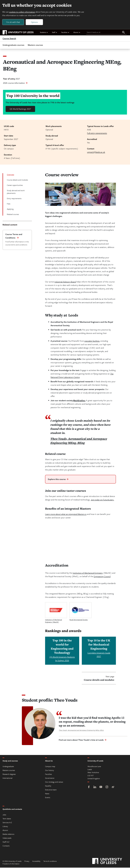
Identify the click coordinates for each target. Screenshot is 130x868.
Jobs (4, 815)
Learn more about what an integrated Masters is (66, 515)
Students (44, 33)
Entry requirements (14, 199)
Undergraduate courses (13, 45)
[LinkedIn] (95, 788)
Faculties (65, 33)
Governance (50, 778)
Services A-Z (7, 823)
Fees (9, 204)
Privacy (27, 862)
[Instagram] (107, 788)
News (47, 794)
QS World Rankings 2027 (20, 109)
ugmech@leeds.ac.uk (96, 152)
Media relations (8, 835)
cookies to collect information (22, 12)
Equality (48, 786)
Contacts (6, 846)
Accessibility (36, 862)
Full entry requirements (97, 133)
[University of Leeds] (110, 862)
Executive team (51, 790)
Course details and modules (17, 180)
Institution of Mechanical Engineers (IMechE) (53, 621)
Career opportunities (15, 186)
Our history (50, 771)
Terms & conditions (50, 862)
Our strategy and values (54, 782)
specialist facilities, (92, 341)
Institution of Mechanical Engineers (88, 573)
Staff (55, 33)
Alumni (77, 33)
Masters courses (35, 45)
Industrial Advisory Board (65, 282)
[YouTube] (101, 788)
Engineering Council (102, 577)
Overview (10, 175)
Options (35, 22)
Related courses (13, 215)
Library (5, 827)
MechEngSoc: (79, 401)
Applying (10, 209)
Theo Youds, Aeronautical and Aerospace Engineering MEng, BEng (79, 441)
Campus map (50, 767)
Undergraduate (8, 767)
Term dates (7, 819)
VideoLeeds (7, 838)
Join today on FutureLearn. (102, 500)
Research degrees (9, 775)
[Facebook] (89, 788)
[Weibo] (113, 788)
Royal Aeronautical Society (79, 620)
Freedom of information (11, 864)
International (7, 778)
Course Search (9, 39)
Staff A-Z (6, 842)
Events (48, 798)
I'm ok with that (13, 22)
